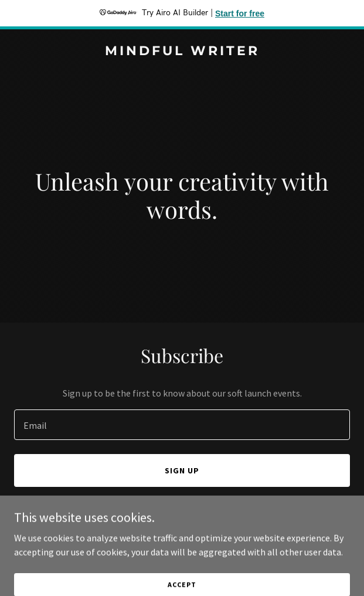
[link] (182, 52)
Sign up (182, 470)
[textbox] (182, 425)
